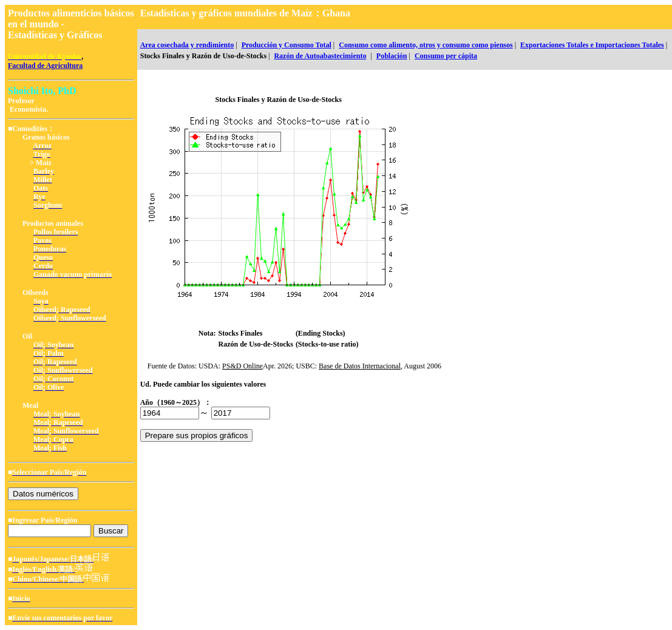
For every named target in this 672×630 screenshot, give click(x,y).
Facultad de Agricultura (45, 66)
